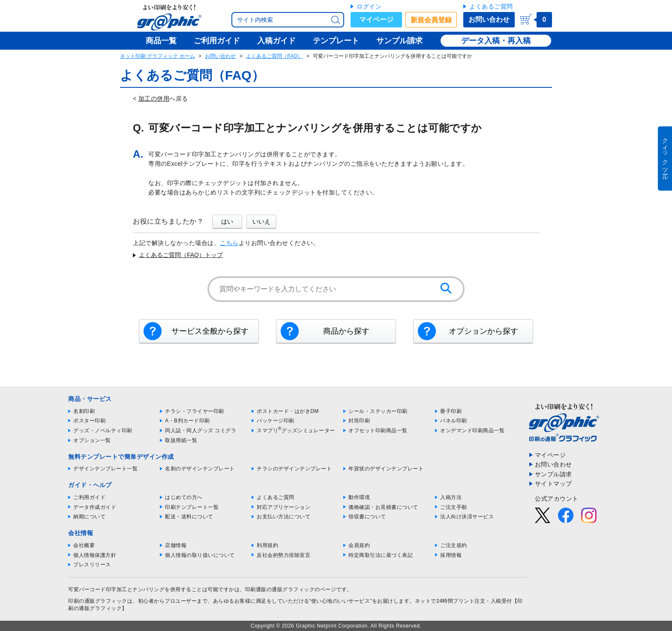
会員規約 (359, 545)
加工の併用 (154, 99)
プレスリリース (92, 565)
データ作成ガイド (95, 507)
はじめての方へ (184, 497)
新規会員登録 (431, 20)
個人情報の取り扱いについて (200, 555)
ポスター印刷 (89, 421)
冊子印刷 (451, 411)
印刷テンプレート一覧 (192, 507)
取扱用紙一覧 (181, 440)
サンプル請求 (553, 474)
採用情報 (451, 555)
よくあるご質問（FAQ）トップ (181, 255)
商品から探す (346, 331)
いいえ (261, 221)
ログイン (369, 6)
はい (227, 221)
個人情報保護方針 (95, 555)
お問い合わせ (489, 19)
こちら (229, 243)
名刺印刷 (84, 411)
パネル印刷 (454, 421)
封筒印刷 (359, 421)
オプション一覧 (92, 440)
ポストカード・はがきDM (288, 411)
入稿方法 (451, 497)
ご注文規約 (454, 545)
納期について (89, 517)
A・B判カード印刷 (187, 421)
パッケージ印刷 (276, 421)
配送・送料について (189, 517)
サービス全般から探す (210, 331)
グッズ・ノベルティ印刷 (103, 431)
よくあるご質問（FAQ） (274, 56)
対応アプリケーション (283, 507)
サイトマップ (553, 484)
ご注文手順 (454, 507)
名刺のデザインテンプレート (200, 469)
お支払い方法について (283, 517)
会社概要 (84, 545)
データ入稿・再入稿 (496, 41)
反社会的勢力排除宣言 (283, 555)
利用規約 (267, 545)
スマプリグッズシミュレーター (296, 431)
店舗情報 (176, 545)
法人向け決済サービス (467, 517)
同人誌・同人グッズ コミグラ (201, 431)
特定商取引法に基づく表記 (381, 555)
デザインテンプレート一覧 (105, 469)
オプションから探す (483, 331)
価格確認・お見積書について (383, 507)
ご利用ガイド (89, 497)
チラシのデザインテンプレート (294, 469)
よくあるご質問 (491, 6)
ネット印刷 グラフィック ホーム (157, 56)
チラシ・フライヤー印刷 (195, 411)
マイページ (376, 19)
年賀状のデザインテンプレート (386, 469)
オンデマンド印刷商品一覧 (472, 431)
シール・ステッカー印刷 (378, 411)
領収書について (367, 517)
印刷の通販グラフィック (98, 601)
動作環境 (359, 497)
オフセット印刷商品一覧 (378, 431)
